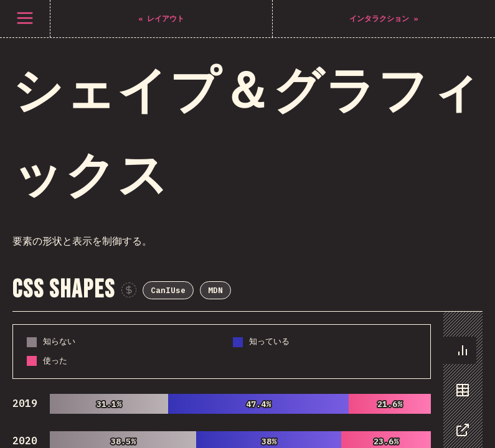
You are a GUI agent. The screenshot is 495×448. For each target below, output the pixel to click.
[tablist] (460, 141)
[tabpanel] (247, 128)
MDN (291, 13)
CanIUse (243, 13)
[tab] (460, 75)
